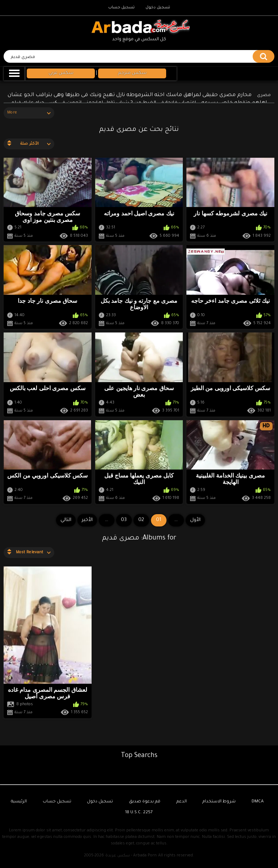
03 (124, 520)
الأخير (87, 520)
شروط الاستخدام (219, 802)
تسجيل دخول (158, 8)
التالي (66, 520)
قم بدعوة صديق (145, 802)
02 (141, 520)
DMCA (258, 802)
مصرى (264, 96)
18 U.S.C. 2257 (139, 813)
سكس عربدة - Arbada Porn (131, 856)
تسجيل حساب (121, 8)
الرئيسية (19, 802)
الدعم (182, 802)
